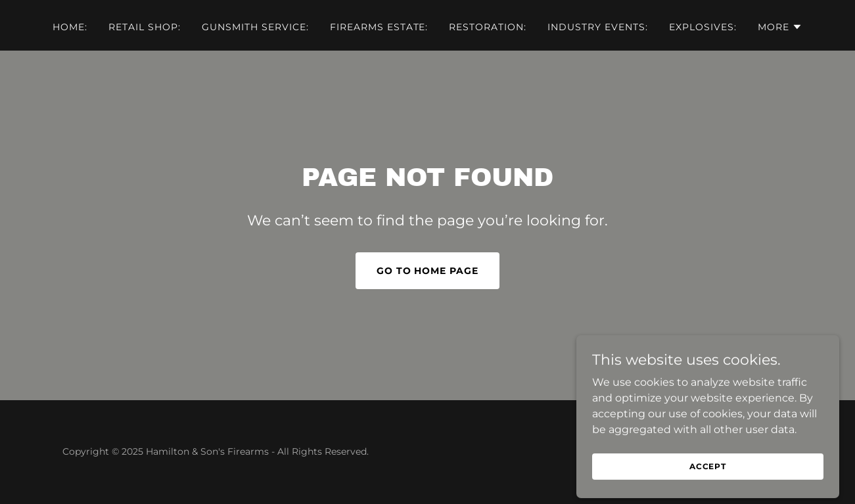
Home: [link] (70, 27)
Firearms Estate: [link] (379, 27)
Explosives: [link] (703, 27)
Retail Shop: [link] (145, 27)
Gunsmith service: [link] (255, 27)
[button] (780, 27)
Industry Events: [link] (598, 27)
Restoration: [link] (488, 27)
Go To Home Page (428, 271)
